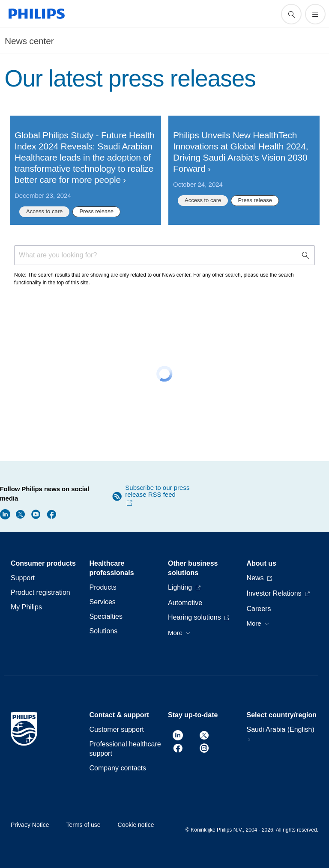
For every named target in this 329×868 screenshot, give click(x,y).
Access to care (44, 211)
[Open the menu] (315, 14)
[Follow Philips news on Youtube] (36, 514)
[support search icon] (291, 14)
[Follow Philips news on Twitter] (21, 514)
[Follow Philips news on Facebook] (51, 514)
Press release (96, 211)
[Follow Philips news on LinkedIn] (5, 514)
